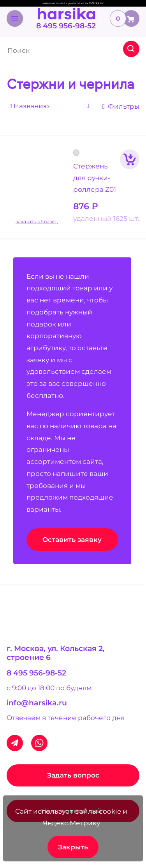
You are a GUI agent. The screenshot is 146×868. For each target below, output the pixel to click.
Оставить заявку (72, 540)
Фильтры (121, 106)
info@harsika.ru (37, 703)
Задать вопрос (73, 775)
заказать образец (37, 222)
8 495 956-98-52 (66, 26)
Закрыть (73, 847)
